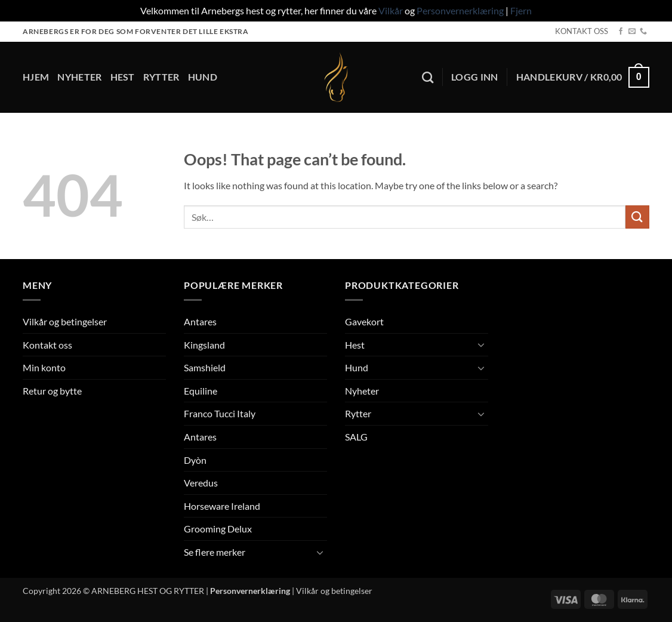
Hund (203, 77)
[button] (475, 77)
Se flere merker (215, 552)
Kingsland (204, 345)
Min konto (44, 367)
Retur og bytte (52, 391)
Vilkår (391, 10)
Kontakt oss (47, 345)
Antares (200, 321)
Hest (123, 77)
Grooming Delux (218, 529)
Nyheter (79, 77)
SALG (356, 437)
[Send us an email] (632, 32)
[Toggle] (320, 552)
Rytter (161, 77)
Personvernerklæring (460, 10)
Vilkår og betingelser (65, 321)
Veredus (201, 483)
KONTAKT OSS (582, 31)
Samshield (205, 367)
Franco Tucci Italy (220, 413)
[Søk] (428, 77)
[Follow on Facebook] (621, 32)
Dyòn (195, 460)
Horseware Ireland (222, 506)
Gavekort (364, 321)
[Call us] (643, 32)
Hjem (36, 77)
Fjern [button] (521, 10)
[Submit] (637, 217)
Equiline (201, 391)
